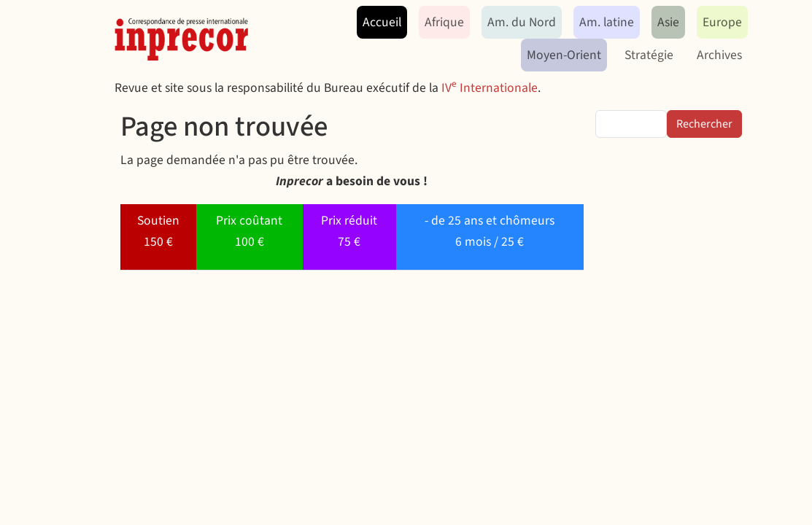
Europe (722, 22)
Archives (719, 55)
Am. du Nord (522, 22)
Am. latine (607, 22)
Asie (668, 22)
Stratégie (649, 55)
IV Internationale (490, 88)
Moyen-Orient (564, 55)
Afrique (444, 22)
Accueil (382, 22)
